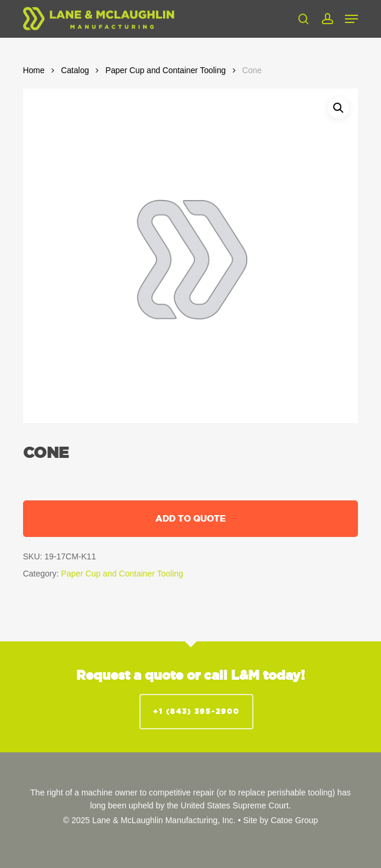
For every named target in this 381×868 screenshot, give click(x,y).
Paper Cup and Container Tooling (165, 71)
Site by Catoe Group (280, 820)
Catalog (75, 71)
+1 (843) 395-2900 (196, 711)
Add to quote (190, 518)
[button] (351, 19)
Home (34, 71)
